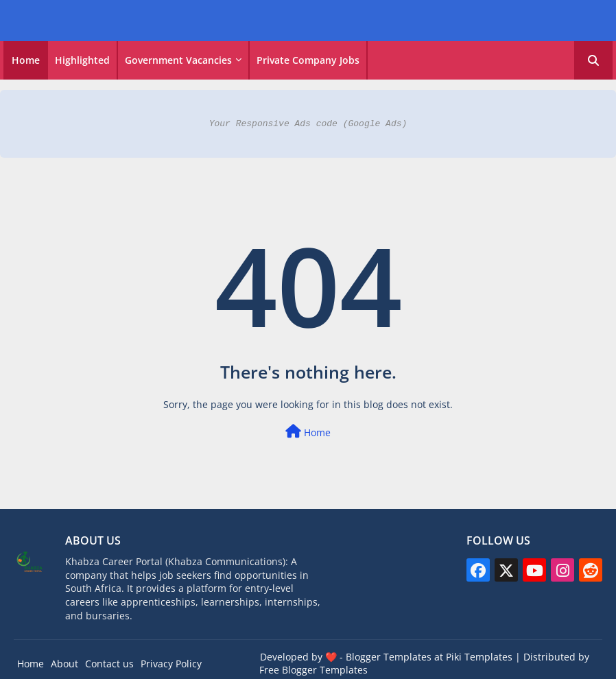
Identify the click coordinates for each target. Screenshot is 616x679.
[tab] (26, 60)
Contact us (109, 664)
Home (26, 60)
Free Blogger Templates (313, 670)
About (64, 664)
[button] (593, 60)
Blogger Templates (389, 657)
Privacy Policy (171, 664)
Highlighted (82, 60)
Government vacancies (178, 60)
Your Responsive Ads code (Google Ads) (308, 123)
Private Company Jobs (308, 60)
